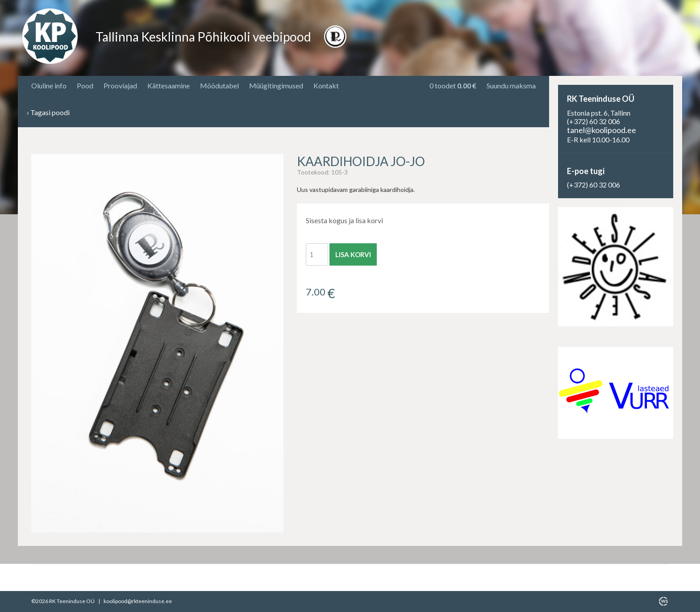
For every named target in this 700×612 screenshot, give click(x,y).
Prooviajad (120, 85)
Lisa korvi (353, 254)
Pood (85, 85)
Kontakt (326, 85)
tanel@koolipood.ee (602, 130)
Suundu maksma (511, 85)
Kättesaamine (169, 85)
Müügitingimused (276, 85)
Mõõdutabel (219, 85)
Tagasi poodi (48, 113)
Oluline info (49, 85)
